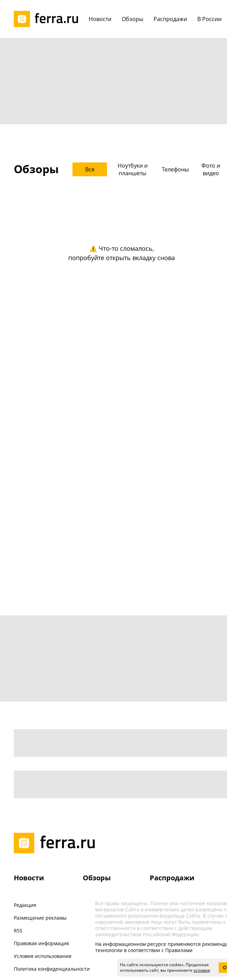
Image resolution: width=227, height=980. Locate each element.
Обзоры (97, 878)
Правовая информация (41, 943)
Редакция (25, 905)
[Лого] (48, 19)
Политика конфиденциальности (52, 969)
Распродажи (172, 878)
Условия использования (43, 956)
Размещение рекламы (40, 918)
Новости (29, 878)
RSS (18, 930)
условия (202, 970)
